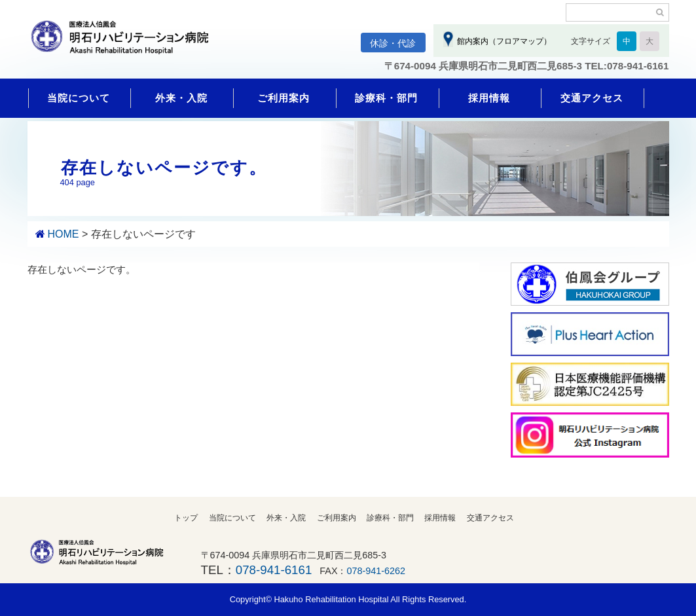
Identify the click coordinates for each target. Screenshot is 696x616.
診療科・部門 (386, 98)
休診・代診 (393, 43)
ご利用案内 (284, 98)
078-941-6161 (274, 570)
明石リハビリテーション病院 (126, 44)
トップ (186, 518)
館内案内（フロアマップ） (503, 41)
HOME (63, 234)
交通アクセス (592, 98)
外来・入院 (181, 98)
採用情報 (489, 98)
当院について (79, 98)
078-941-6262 (376, 571)
